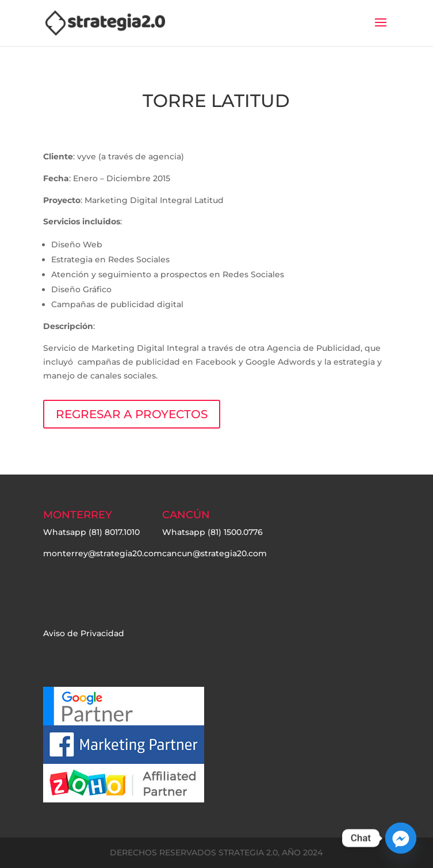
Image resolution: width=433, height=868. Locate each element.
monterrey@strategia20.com (103, 553)
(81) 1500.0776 (235, 532)
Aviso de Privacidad (84, 633)
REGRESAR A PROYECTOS (132, 414)
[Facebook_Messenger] (401, 838)
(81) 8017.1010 (114, 532)
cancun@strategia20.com (214, 553)
